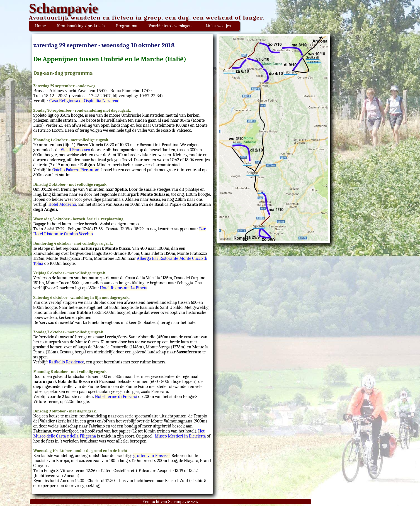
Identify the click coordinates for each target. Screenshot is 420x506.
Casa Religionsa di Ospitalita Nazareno (84, 101)
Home (41, 26)
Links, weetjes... (219, 26)
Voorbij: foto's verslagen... (172, 26)
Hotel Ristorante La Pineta (124, 288)
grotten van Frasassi (151, 456)
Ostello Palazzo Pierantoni (76, 170)
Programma (127, 26)
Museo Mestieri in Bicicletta (180, 436)
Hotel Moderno (62, 204)
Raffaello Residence (66, 362)
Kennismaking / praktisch (81, 26)
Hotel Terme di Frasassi (116, 397)
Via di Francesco (75, 150)
